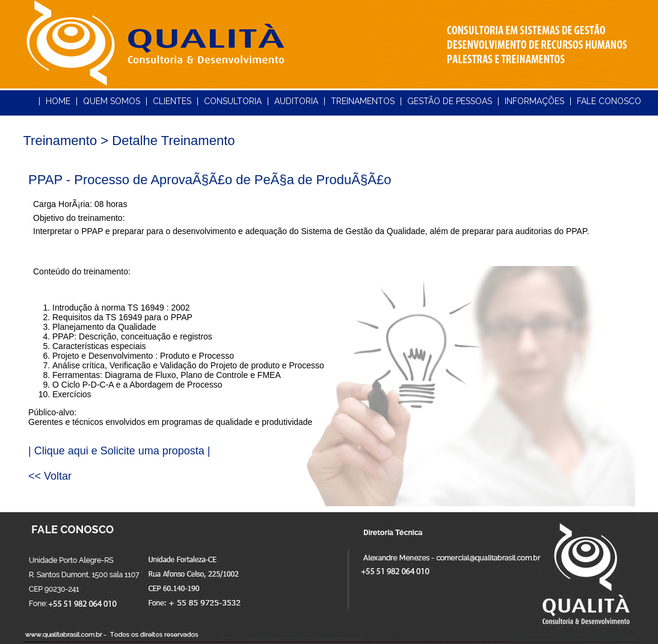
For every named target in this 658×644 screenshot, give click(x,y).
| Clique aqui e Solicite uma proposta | (119, 451)
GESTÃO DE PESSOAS (450, 101)
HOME (58, 101)
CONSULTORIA (233, 101)
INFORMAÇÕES (534, 101)
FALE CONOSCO (609, 101)
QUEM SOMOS (112, 101)
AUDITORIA (296, 101)
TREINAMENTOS (363, 101)
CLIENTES (172, 101)
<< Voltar (50, 476)
